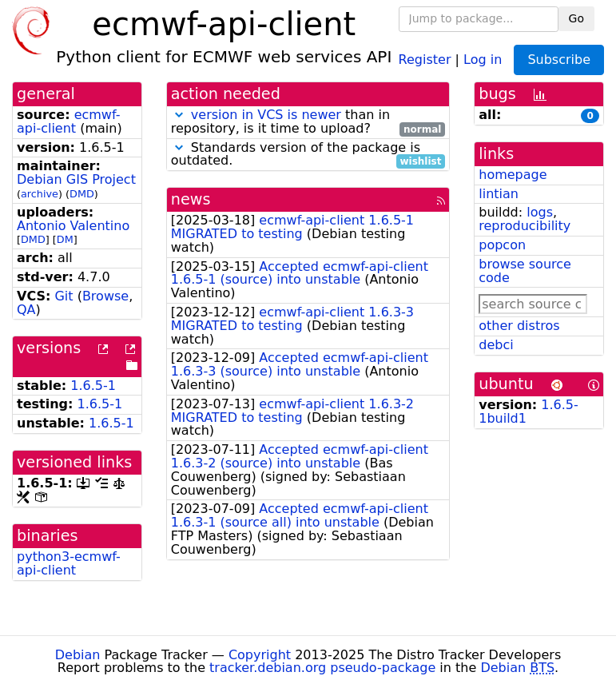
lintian (499, 194)
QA (26, 310)
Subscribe (559, 60)
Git (64, 296)
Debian (78, 655)
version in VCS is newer (266, 115)
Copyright (260, 655)
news (191, 199)
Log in (483, 59)
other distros (519, 326)
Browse (105, 296)
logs (540, 212)
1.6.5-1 (93, 386)
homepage (513, 175)
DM (65, 239)
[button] (179, 115)
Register (425, 59)
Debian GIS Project (76, 179)
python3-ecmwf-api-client (69, 563)
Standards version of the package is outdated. (308, 155)
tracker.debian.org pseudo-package (322, 668)
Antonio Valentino (73, 226)
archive (40, 194)
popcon (502, 245)
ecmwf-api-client (68, 121)
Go (576, 18)
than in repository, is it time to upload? (308, 122)
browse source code (525, 271)
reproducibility (525, 226)
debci (496, 345)
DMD (82, 194)
